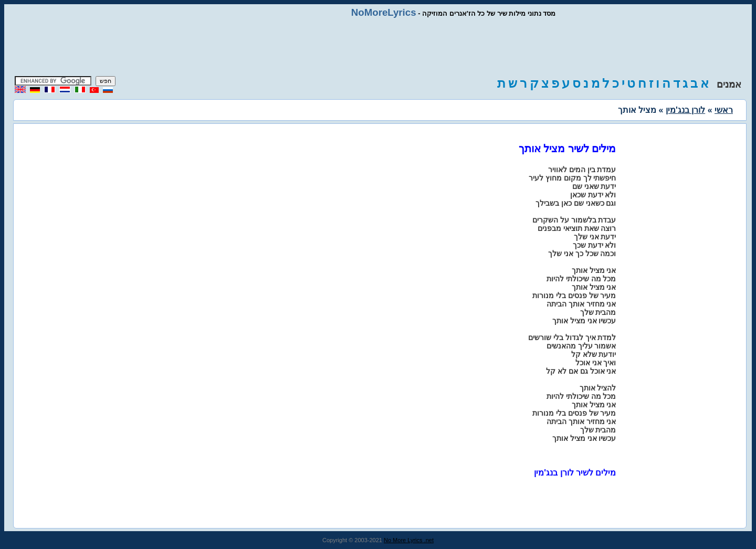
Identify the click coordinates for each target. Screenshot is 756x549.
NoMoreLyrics (384, 12)
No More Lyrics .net (409, 540)
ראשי (724, 110)
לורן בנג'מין (685, 110)
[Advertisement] (378, 47)
